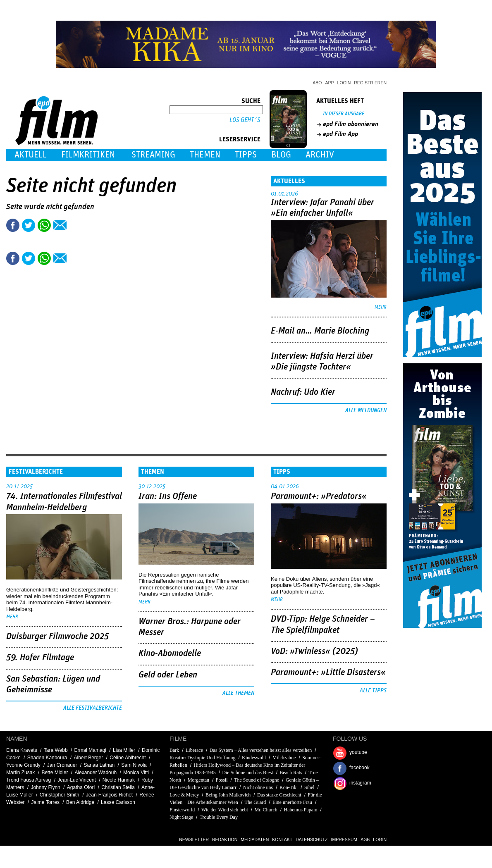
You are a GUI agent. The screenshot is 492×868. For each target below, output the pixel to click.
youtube (358, 752)
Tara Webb (56, 750)
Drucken (76, 225)
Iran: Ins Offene (168, 496)
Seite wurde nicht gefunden (50, 207)
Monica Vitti (136, 773)
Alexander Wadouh (96, 773)
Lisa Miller (124, 750)
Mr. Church (266, 810)
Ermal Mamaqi (90, 750)
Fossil (222, 780)
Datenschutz (312, 839)
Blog (281, 155)
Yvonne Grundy (23, 765)
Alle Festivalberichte (93, 708)
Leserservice (240, 139)
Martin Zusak (20, 773)
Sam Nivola (134, 765)
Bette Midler (55, 773)
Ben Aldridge (80, 802)
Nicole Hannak (119, 780)
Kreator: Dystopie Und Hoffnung (202, 758)
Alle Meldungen (366, 410)
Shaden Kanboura (47, 758)
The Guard (256, 802)
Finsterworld (182, 810)
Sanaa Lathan (99, 765)
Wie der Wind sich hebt (225, 810)
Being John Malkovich (228, 795)
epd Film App (340, 134)
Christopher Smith (60, 795)
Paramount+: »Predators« (319, 496)
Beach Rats (291, 773)
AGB (365, 839)
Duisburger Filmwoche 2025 (57, 637)
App (330, 83)
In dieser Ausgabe (344, 114)
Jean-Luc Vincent (77, 780)
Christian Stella (118, 787)
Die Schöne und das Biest (247, 773)
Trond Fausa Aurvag (29, 780)
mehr (381, 307)
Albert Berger (89, 758)
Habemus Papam (301, 810)
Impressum (344, 839)
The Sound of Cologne (257, 780)
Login (344, 83)
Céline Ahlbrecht (128, 758)
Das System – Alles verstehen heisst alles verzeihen (261, 750)
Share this (13, 225)
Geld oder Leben (168, 675)
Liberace (194, 750)
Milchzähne (284, 758)
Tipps (246, 155)
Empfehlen (60, 225)
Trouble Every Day (219, 817)
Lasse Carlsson (118, 802)
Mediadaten (255, 839)
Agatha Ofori (81, 787)
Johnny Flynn (45, 787)
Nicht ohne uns (258, 787)
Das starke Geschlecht (279, 795)
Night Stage (181, 817)
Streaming (153, 155)
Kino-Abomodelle (170, 653)
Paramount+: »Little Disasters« (328, 672)
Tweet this (29, 225)
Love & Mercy (184, 795)
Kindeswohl (254, 758)
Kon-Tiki (289, 787)
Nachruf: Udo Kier (303, 392)
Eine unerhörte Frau (292, 802)
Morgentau (198, 780)
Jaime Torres (45, 802)
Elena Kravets (22, 750)
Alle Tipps (373, 691)
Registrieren (370, 83)
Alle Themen (238, 693)
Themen (205, 155)
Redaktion (225, 839)
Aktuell (31, 155)
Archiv (320, 155)
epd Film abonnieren (351, 124)
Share (44, 225)
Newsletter (194, 839)
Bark (174, 750)
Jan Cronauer (62, 765)
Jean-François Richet (109, 795)
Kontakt (282, 839)
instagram (360, 783)
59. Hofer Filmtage (40, 658)
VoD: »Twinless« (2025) (314, 651)
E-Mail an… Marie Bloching (320, 331)
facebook (359, 768)
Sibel (309, 787)
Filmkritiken (88, 155)
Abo (317, 83)
